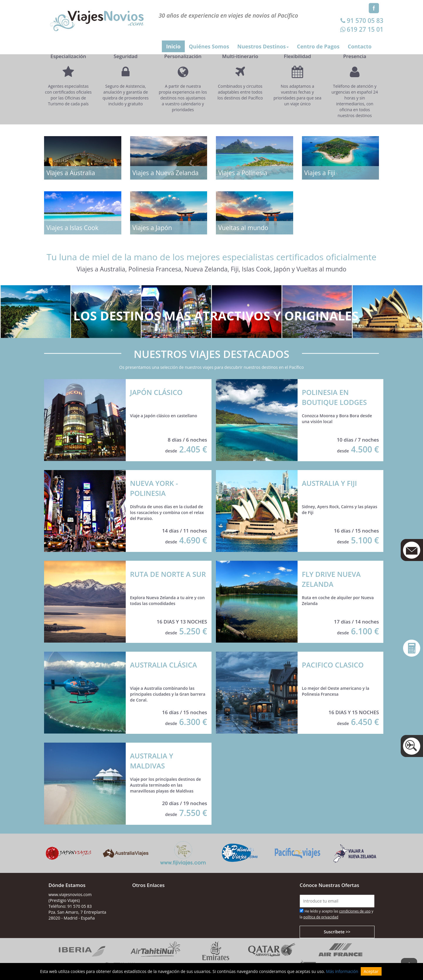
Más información (342, 971)
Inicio (173, 46)
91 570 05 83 (361, 21)
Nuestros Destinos (263, 46)
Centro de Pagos (318, 46)
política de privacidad (321, 917)
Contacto (360, 46)
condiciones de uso (355, 911)
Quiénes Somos (209, 46)
